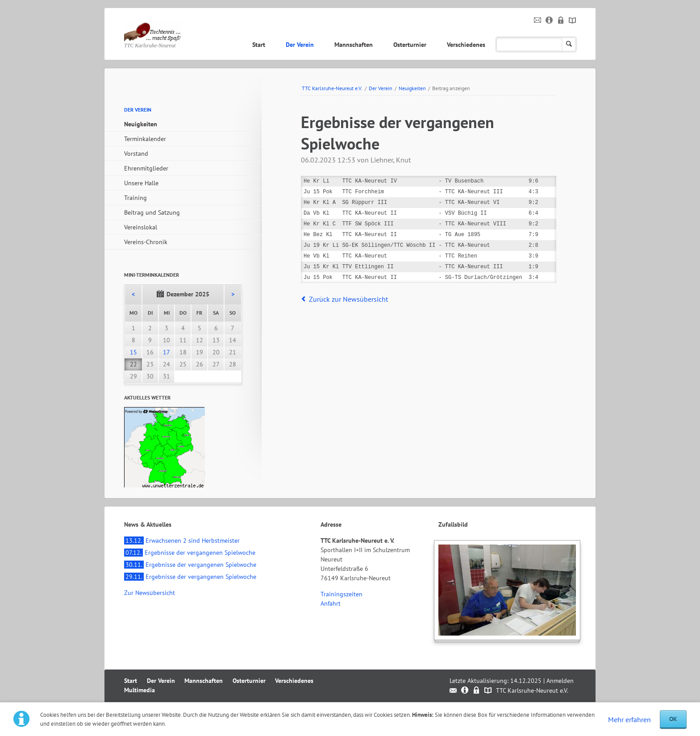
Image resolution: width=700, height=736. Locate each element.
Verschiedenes (466, 45)
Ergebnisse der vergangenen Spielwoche (190, 553)
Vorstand (136, 154)
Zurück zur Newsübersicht (348, 299)
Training (135, 198)
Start (259, 45)
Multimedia (521, 45)
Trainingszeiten (342, 594)
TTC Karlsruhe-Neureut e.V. (332, 88)
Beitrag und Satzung (152, 212)
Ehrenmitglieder (146, 168)
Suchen (569, 44)
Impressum (549, 21)
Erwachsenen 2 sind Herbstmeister (182, 541)
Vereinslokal (141, 227)
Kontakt (538, 21)
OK (673, 719)
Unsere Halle (141, 183)
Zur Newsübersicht (150, 593)
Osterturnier (410, 45)
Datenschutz (561, 21)
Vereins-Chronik (146, 242)
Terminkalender (145, 139)
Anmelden (560, 681)
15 (133, 352)
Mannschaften (354, 45)
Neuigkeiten (412, 88)
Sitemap (573, 21)
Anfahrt (331, 603)
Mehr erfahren (629, 719)
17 (167, 352)
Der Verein (300, 45)
